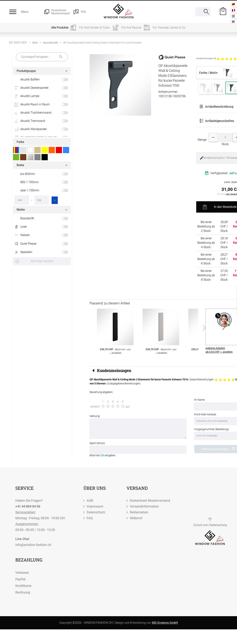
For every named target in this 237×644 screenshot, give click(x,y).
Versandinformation (144, 506)
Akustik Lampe (26, 96)
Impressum (95, 506)
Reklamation (139, 512)
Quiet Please (25, 244)
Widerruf (136, 518)
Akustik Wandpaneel (30, 129)
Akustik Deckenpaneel (31, 88)
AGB (90, 500)
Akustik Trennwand (29, 121)
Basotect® (27, 218)
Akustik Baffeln (30, 79)
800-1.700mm (29, 182)
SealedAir (23, 252)
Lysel (20, 227)
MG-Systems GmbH (165, 623)
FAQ (90, 518)
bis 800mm (28, 174)
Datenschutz (96, 512)
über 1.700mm (30, 190)
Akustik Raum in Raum (31, 104)
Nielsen (21, 235)
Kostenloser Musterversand (150, 500)
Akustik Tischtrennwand (32, 113)
